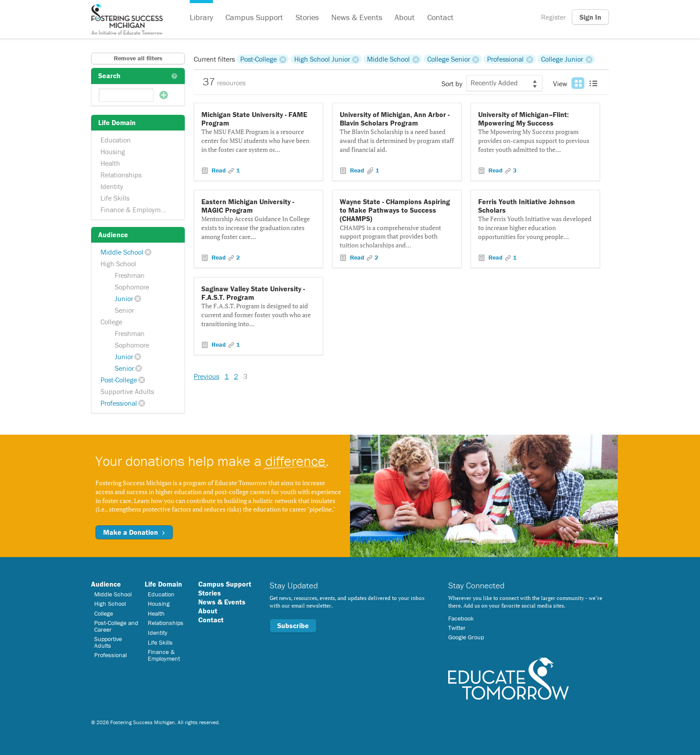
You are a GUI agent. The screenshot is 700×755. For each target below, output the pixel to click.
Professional (119, 403)
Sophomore (132, 287)
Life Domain (163, 584)
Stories (307, 17)
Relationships (121, 175)
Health (110, 163)
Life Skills (115, 198)
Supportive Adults (127, 391)
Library (201, 17)
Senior (124, 310)
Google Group (466, 637)
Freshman (130, 275)
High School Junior (322, 59)
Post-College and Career (116, 626)
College (111, 322)
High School (118, 264)
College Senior (449, 59)
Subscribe (293, 625)
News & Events (357, 17)
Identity (112, 186)
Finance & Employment (135, 210)
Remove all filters (138, 58)
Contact (440, 17)
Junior (124, 298)
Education (116, 140)
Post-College (119, 380)
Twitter (457, 628)
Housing (113, 151)
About (405, 17)
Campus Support (254, 17)
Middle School (122, 252)
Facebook (461, 618)
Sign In (590, 17)
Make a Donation (134, 532)
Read (219, 170)
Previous (206, 376)
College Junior (562, 59)
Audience (106, 584)
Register (553, 17)
